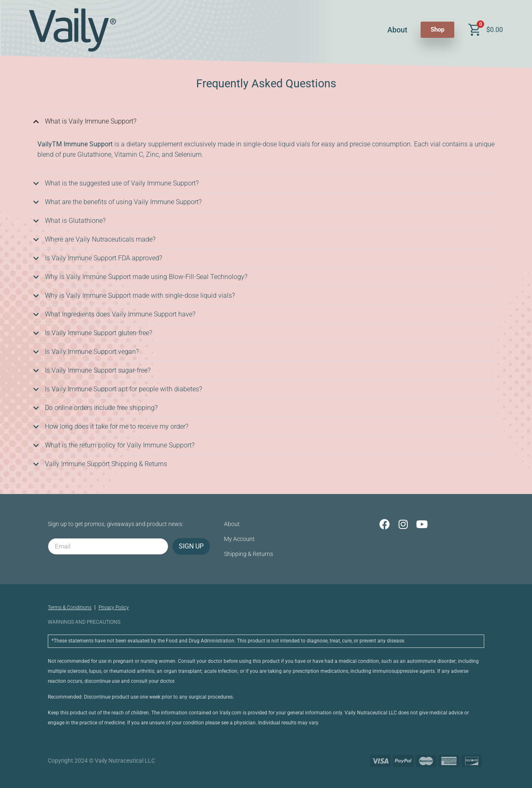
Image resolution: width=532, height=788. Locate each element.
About (397, 30)
